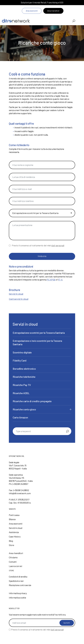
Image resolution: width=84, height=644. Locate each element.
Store (11, 545)
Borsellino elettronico (24, 369)
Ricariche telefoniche (24, 377)
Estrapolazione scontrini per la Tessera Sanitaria (39, 333)
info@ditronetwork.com (20, 493)
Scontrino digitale (22, 352)
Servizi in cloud (16, 294)
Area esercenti (32, 11)
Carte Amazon (20, 417)
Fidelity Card (20, 360)
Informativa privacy (18, 593)
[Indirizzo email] (42, 623)
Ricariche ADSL (21, 393)
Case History (15, 537)
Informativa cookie (17, 598)
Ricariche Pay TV (22, 385)
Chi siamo (13, 557)
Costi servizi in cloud (19, 299)
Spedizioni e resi (16, 581)
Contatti (13, 562)
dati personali (58, 245)
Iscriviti (67, 623)
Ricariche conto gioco (24, 409)
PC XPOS (51, 280)
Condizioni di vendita (18, 577)
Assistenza (14, 532)
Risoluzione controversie (20, 585)
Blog (11, 541)
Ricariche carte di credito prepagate (32, 401)
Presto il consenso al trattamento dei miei (38, 245)
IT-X (60, 280)
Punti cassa (14, 515)
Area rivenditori (53, 11)
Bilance (12, 519)
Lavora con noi (15, 566)
